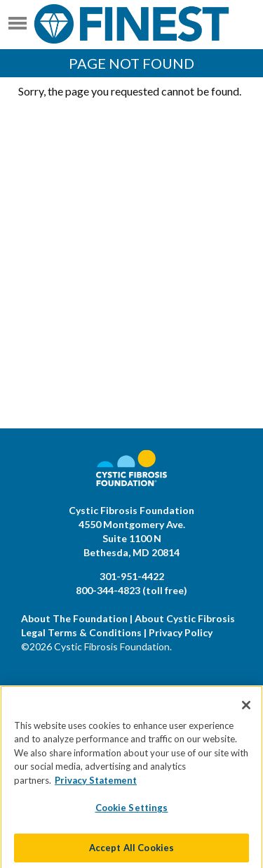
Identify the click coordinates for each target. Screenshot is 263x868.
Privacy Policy (181, 632)
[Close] (246, 709)
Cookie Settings (132, 812)
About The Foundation (74, 618)
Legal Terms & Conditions (81, 632)
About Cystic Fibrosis (185, 618)
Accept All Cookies (131, 852)
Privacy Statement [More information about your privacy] (96, 784)
